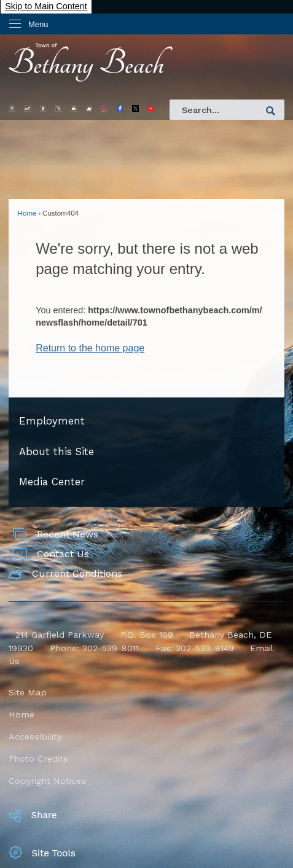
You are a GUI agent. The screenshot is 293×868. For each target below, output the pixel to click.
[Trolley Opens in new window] (12, 108)
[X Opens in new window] (135, 108)
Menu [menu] (38, 24)
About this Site (57, 452)
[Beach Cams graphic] (74, 108)
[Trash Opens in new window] (43, 108)
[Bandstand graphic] (59, 108)
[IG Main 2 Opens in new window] (105, 108)
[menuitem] (146, 422)
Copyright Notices (47, 781)
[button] (271, 111)
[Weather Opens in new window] (89, 108)
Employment (52, 421)
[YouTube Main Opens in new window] (151, 108)
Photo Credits (38, 759)
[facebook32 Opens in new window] (120, 108)
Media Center (52, 482)
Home (27, 213)
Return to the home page (90, 348)
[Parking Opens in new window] (27, 108)
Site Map (28, 692)
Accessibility (35, 737)
